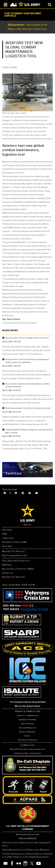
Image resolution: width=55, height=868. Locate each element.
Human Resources (10, 850)
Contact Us (7, 573)
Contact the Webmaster (28, 715)
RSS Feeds (7, 565)
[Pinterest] (23, 493)
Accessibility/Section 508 (14, 542)
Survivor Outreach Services (15, 843)
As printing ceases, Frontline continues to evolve (28, 408)
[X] (10, 493)
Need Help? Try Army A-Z (13, 551)
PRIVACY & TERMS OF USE (27, 711)
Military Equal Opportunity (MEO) (18, 569)
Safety (28, 736)
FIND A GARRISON (27, 839)
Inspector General (27, 732)
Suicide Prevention (27, 728)
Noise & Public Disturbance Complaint (27, 749)
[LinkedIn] (16, 493)
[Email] (37, 493)
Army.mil (28, 525)
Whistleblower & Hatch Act (15, 555)
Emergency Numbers (27, 720)
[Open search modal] (49, 4)
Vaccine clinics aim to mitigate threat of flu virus (27, 338)
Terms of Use (8, 538)
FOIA (5, 534)
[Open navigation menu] (5, 4)
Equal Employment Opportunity (16, 561)
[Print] (30, 493)
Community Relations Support (28, 753)
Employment (7, 530)
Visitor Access (27, 724)
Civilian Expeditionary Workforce (34, 850)
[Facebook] (5, 493)
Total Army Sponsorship (39, 843)
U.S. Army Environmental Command (18, 854)
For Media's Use (27, 745)
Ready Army (7, 546)
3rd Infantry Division (27, 740)
